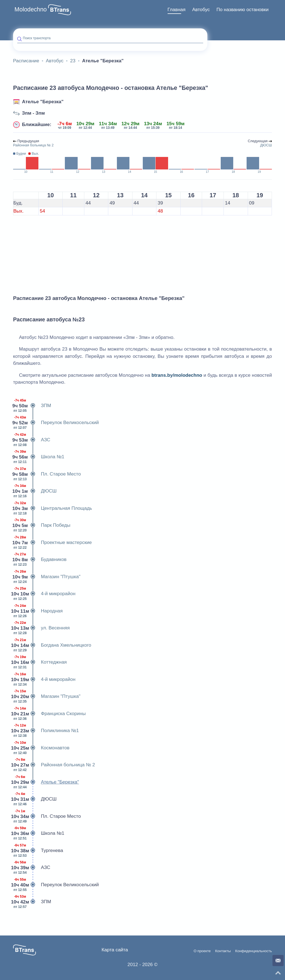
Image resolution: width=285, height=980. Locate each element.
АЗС (32, 440)
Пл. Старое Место (47, 474)
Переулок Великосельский (56, 423)
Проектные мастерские (52, 543)
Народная (38, 611)
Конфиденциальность (254, 951)
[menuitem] (177, 10)
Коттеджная (40, 662)
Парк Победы (42, 525)
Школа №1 (39, 457)
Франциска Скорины (49, 714)
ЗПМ (32, 406)
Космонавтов (41, 748)
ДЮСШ (35, 491)
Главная (177, 10)
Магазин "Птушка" (47, 577)
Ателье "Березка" (43, 102)
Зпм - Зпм (33, 113)
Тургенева (38, 851)
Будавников (40, 560)
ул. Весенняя (41, 628)
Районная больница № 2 (54, 765)
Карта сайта (115, 950)
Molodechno (31, 9)
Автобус (201, 10)
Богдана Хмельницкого (52, 645)
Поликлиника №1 (46, 731)
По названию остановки (243, 10)
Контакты (223, 951)
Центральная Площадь (53, 508)
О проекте (202, 951)
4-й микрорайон (44, 594)
